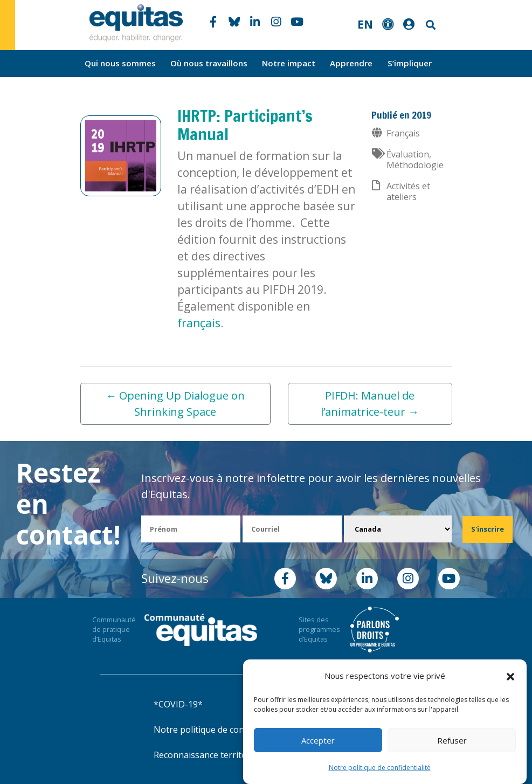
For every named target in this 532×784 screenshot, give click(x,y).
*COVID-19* (178, 704)
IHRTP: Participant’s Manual (245, 125)
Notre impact (289, 63)
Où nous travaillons (209, 63)
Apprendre (351, 63)
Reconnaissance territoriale (209, 755)
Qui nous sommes (120, 63)
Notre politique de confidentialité (380, 768)
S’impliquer (410, 63)
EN (365, 24)
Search (430, 25)
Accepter (318, 740)
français (199, 323)
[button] (510, 676)
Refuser (452, 740)
